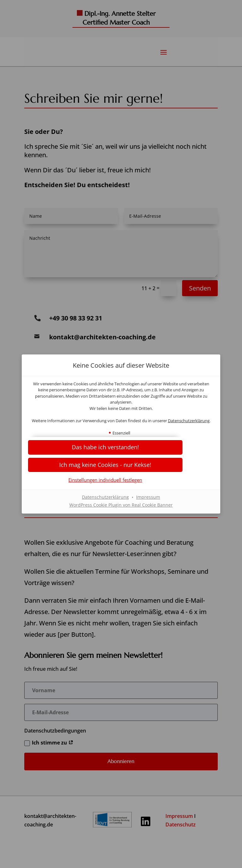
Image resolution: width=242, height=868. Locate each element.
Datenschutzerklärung (121, 424)
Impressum (148, 500)
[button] (121, 468)
